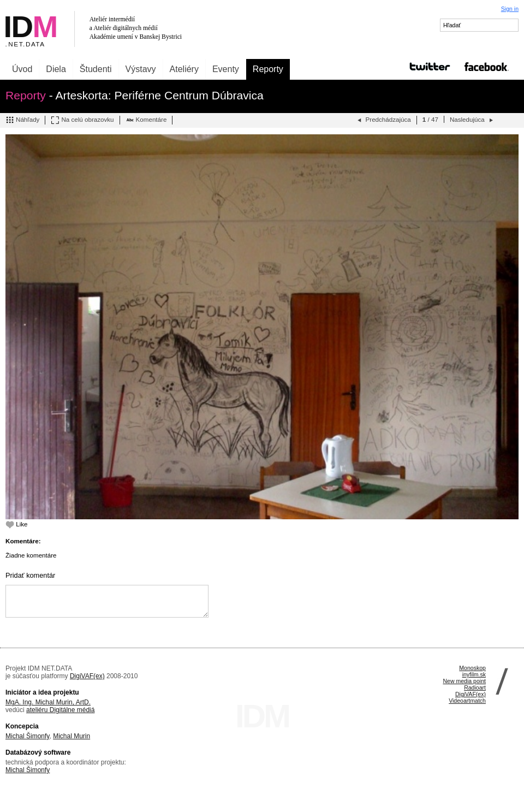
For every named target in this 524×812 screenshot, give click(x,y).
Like (17, 524)
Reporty (268, 69)
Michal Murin (72, 736)
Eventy (226, 69)
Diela (56, 69)
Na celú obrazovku (82, 120)
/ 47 (430, 119)
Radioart (475, 687)
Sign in (510, 9)
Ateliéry (184, 69)
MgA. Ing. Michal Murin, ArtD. (48, 702)
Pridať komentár (30, 575)
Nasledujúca (472, 120)
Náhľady (22, 120)
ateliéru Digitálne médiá (60, 710)
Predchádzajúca (383, 120)
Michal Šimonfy (27, 736)
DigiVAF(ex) (87, 676)
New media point (464, 681)
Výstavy (141, 69)
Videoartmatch (467, 701)
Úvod (22, 69)
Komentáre (146, 120)
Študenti (96, 69)
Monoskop (472, 668)
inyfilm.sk (474, 674)
